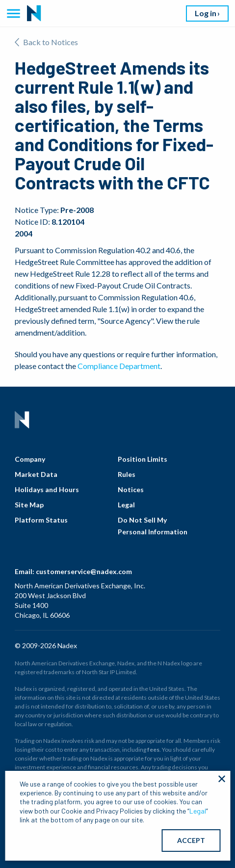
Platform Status (41, 520)
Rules (127, 474)
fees (153, 750)
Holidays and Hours (47, 489)
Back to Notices (46, 42)
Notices (131, 489)
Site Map (29, 505)
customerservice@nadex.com (84, 571)
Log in (206, 13)
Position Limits (143, 459)
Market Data (36, 474)
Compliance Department (119, 366)
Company (30, 459)
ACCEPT (191, 840)
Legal (126, 505)
